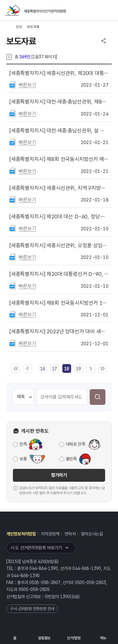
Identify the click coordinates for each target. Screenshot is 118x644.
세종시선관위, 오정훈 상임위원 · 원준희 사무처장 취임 (59, 245)
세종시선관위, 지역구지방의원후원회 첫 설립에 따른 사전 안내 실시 (59, 188)
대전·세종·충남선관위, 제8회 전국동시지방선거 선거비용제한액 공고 (59, 102)
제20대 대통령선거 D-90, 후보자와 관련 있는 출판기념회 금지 (59, 274)
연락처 (70, 534)
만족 (23, 444)
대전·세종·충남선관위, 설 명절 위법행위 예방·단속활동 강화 (59, 131)
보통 (23, 459)
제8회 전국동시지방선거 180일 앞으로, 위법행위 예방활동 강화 (59, 303)
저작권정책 (50, 534)
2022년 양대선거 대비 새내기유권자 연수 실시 (59, 331)
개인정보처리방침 (21, 534)
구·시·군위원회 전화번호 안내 (32, 609)
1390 (65, 597)
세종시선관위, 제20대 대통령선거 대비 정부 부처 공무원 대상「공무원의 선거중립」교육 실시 (59, 73)
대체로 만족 (76, 444)
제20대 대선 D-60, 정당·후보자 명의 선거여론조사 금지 (59, 217)
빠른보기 (27, 85)
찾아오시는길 (92, 534)
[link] (67, 369)
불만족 (71, 459)
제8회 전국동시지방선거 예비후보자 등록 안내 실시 (59, 159)
